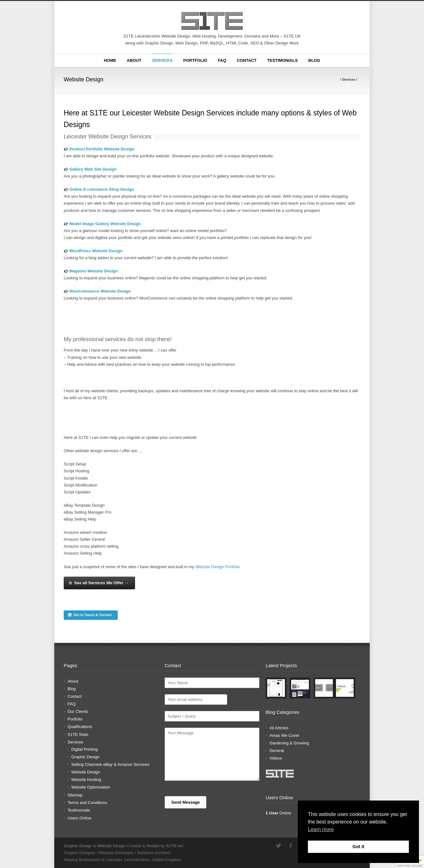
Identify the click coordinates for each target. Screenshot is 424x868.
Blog (314, 60)
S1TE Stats (78, 734)
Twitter (278, 846)
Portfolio (195, 60)
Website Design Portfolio (218, 567)
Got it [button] (358, 847)
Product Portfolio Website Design (102, 149)
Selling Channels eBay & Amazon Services (110, 764)
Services (162, 60)
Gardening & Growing (289, 743)
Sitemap (75, 795)
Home (110, 60)
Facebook (291, 846)
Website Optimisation (91, 787)
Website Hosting (86, 780)
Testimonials (283, 60)
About (134, 60)
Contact (247, 60)
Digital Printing (85, 749)
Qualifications (80, 727)
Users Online (79, 818)
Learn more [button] (321, 829)
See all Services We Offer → (98, 583)
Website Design (86, 772)
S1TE (171, 846)
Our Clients (78, 711)
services (115, 339)
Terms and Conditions (87, 803)
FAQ (222, 60)
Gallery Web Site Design (93, 169)
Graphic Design (85, 757)
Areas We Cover (284, 735)
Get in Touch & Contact (90, 615)
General (277, 751)
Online (278, 813)
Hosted (153, 846)
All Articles (279, 728)
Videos (276, 758)
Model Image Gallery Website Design (105, 224)
